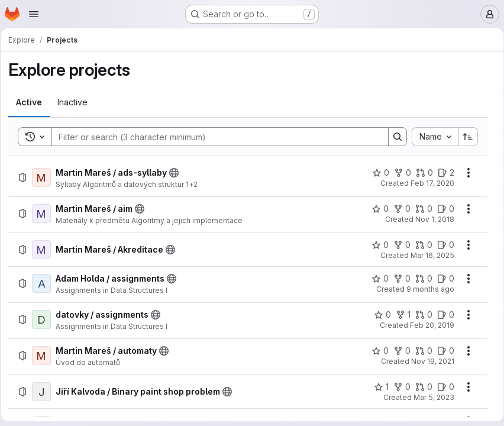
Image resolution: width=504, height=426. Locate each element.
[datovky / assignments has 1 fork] (399, 315)
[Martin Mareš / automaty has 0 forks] (398, 351)
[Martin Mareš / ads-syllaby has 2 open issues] (442, 173)
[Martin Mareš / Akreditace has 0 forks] (398, 245)
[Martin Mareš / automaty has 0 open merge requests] (420, 351)
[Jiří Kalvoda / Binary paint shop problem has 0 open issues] (442, 387)
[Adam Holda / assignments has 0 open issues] (442, 279)
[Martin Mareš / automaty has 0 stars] (376, 351)
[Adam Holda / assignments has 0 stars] (376, 279)
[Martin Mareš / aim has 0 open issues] (442, 209)
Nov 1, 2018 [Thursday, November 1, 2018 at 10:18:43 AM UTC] (431, 219)
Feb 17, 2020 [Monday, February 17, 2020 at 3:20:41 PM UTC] (428, 183)
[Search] (214, 137)
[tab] (33, 102)
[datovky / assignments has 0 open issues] (442, 315)
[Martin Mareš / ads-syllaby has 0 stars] (377, 173)
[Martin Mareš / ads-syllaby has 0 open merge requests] (420, 173)
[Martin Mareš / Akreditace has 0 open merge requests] (420, 245)
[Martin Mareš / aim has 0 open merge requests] (420, 209)
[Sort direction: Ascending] (464, 137)
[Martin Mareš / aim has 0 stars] (376, 209)
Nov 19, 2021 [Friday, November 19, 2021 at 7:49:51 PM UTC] (429, 361)
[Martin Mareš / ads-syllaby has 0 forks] (398, 173)
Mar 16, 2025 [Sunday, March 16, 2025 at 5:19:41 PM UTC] (428, 255)
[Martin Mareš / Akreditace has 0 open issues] (442, 245)
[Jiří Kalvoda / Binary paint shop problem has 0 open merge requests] (420, 387)
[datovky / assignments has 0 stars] (378, 315)
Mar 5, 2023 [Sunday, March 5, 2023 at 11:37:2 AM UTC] (430, 397)
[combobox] (431, 137)
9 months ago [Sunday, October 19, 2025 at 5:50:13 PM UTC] (426, 289)
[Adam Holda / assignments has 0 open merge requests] (420, 279)
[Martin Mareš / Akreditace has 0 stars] (376, 245)
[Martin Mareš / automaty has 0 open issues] (442, 351)
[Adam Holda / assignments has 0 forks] (398, 279)
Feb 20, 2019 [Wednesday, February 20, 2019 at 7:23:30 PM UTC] (428, 325)
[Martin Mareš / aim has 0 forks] (398, 209)
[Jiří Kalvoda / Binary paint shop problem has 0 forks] (398, 387)
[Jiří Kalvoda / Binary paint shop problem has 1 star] (377, 387)
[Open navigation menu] (34, 14)
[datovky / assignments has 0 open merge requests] (420, 315)
